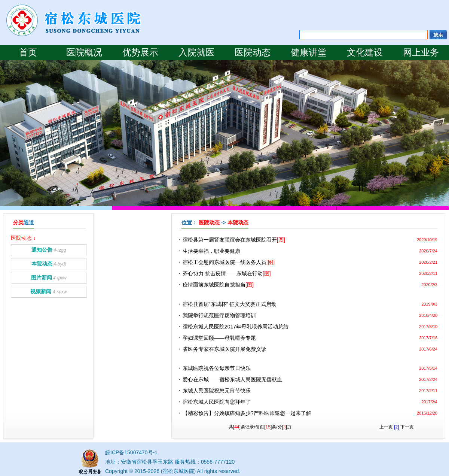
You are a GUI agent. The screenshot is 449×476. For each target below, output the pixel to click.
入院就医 (196, 52)
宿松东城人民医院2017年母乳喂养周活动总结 (236, 327)
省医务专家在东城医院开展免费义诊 (224, 349)
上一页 (386, 427)
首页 (28, 52)
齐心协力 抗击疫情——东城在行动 (227, 273)
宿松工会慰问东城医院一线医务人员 (229, 262)
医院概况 (84, 52)
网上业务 (421, 52)
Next (14, 64)
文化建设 (365, 52)
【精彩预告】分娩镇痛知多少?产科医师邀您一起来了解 (247, 413)
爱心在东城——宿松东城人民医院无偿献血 (232, 379)
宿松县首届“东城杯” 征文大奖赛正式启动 (230, 304)
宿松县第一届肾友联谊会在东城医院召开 (234, 240)
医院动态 (253, 52)
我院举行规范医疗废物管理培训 (219, 315)
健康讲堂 (309, 52)
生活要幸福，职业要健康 (211, 251)
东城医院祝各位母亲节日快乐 (217, 368)
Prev (5, 64)
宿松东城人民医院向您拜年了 (217, 402)
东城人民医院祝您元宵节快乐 (217, 391)
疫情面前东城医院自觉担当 (218, 285)
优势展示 (140, 52)
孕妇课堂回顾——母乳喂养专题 (219, 338)
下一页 (407, 427)
